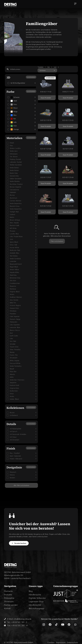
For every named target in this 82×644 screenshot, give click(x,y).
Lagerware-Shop (36, 601)
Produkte (8, 595)
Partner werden (11, 605)
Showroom (9, 601)
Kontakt (7, 608)
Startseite (8, 591)
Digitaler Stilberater (37, 598)
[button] (75, 4)
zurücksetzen (31, 77)
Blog (31, 591)
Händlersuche (35, 595)
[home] (10, 5)
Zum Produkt (46, 98)
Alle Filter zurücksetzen (21, 485)
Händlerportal (35, 605)
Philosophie (9, 598)
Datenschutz (72, 642)
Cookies (51, 642)
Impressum (61, 642)
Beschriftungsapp (36, 608)
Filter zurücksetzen (57, 241)
